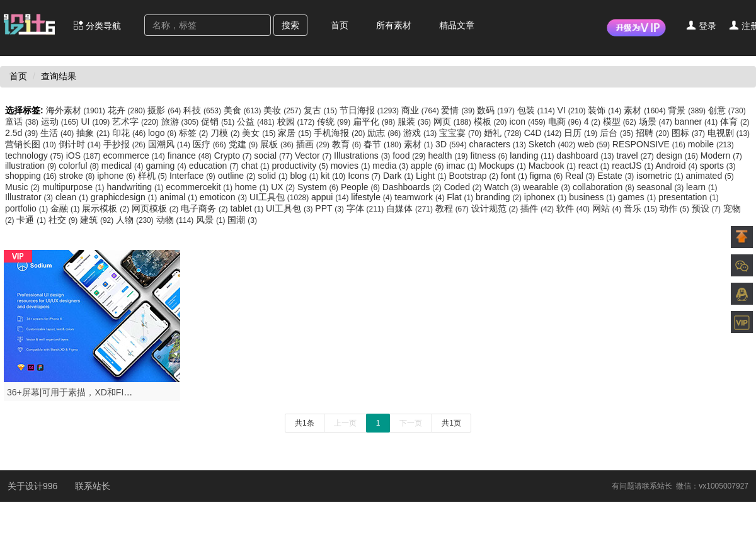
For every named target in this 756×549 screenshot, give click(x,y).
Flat (461, 197)
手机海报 (341, 133)
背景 (688, 110)
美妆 (283, 110)
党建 (244, 144)
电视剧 (729, 133)
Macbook (553, 166)
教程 (453, 208)
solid (274, 176)
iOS (85, 156)
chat (257, 166)
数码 (497, 110)
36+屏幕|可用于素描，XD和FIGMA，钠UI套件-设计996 (115, 392)
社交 (64, 220)
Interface (194, 176)
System (319, 187)
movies (352, 166)
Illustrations (363, 156)
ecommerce (135, 156)
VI (573, 110)
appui (331, 197)
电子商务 (205, 208)
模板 (492, 122)
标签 (195, 133)
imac (462, 166)
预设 (707, 208)
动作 (675, 208)
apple (429, 166)
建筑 (98, 220)
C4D (544, 133)
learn (702, 187)
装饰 (606, 110)
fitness (490, 156)
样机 (154, 176)
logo (163, 133)
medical (124, 166)
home (253, 187)
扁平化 (375, 122)
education (215, 166)
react (595, 166)
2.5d (23, 133)
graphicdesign (125, 197)
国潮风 (170, 144)
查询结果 (59, 76)
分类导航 (97, 25)
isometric (661, 176)
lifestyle (373, 197)
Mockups (503, 166)
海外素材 (77, 110)
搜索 (290, 25)
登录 (701, 25)
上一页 (345, 423)
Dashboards (413, 187)
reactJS (633, 166)
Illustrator (30, 197)
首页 (340, 25)
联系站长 (93, 486)
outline (238, 176)
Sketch (553, 144)
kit (334, 176)
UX (284, 187)
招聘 (654, 133)
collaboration (605, 187)
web (595, 144)
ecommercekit (200, 187)
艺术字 (137, 122)
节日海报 (370, 110)
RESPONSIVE (650, 144)
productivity (301, 166)
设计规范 (496, 208)
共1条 (305, 423)
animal (180, 197)
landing (533, 156)
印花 (130, 133)
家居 (296, 133)
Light (432, 176)
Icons (365, 176)
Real (581, 176)
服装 (415, 122)
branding (500, 197)
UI (96, 122)
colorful (80, 166)
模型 (621, 122)
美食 (244, 110)
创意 (727, 110)
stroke (78, 176)
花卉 (128, 110)
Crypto (234, 156)
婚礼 (504, 133)
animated (710, 176)
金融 (66, 208)
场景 (657, 122)
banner (698, 122)
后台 (618, 133)
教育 (348, 144)
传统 (335, 122)
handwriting (136, 187)
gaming (167, 166)
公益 (257, 122)
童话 (23, 122)
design (679, 156)
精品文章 (457, 25)
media (391, 166)
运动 (61, 122)
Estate (617, 176)
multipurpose (74, 187)
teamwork (421, 197)
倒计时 (81, 144)
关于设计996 (34, 486)
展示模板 (106, 208)
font (515, 176)
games (638, 197)
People (362, 187)
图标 (690, 133)
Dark (399, 176)
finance (191, 156)
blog (305, 176)
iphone (117, 176)
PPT (330, 208)
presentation (689, 197)
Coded (464, 187)
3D (452, 144)
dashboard (586, 156)
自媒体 (411, 208)
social (274, 156)
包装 (537, 110)
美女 (260, 133)
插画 (314, 144)
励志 (385, 133)
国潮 (242, 220)
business (593, 197)
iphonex (547, 197)
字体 (367, 208)
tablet (248, 208)
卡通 (32, 220)
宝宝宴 (461, 133)
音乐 (642, 208)
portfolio (28, 208)
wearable (548, 187)
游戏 (421, 133)
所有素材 (394, 25)
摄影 (165, 110)
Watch (503, 187)
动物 (176, 220)
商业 (421, 110)
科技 (203, 110)
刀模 (226, 133)
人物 (136, 220)
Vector (314, 156)
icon (528, 122)
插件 (538, 208)
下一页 (411, 423)
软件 (574, 208)
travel (636, 156)
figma (548, 176)
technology (36, 156)
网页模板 (156, 208)
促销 (219, 122)
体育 (735, 122)
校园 (297, 122)
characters (499, 144)
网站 (608, 208)
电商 (566, 122)
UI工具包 (280, 197)
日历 (582, 133)
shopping (32, 176)
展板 (278, 144)
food (410, 156)
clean (73, 197)
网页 (454, 122)
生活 (58, 133)
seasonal (661, 187)
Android (678, 166)
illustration (32, 166)
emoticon (225, 197)
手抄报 (126, 144)
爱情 (459, 110)
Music (24, 187)
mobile (711, 144)
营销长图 (32, 144)
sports (718, 166)
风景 (212, 220)
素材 (646, 110)
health (449, 156)
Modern (721, 156)
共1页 (451, 423)
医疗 (211, 144)
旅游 (181, 122)
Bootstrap (475, 176)
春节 (384, 144)
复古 (322, 110)
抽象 (94, 133)
